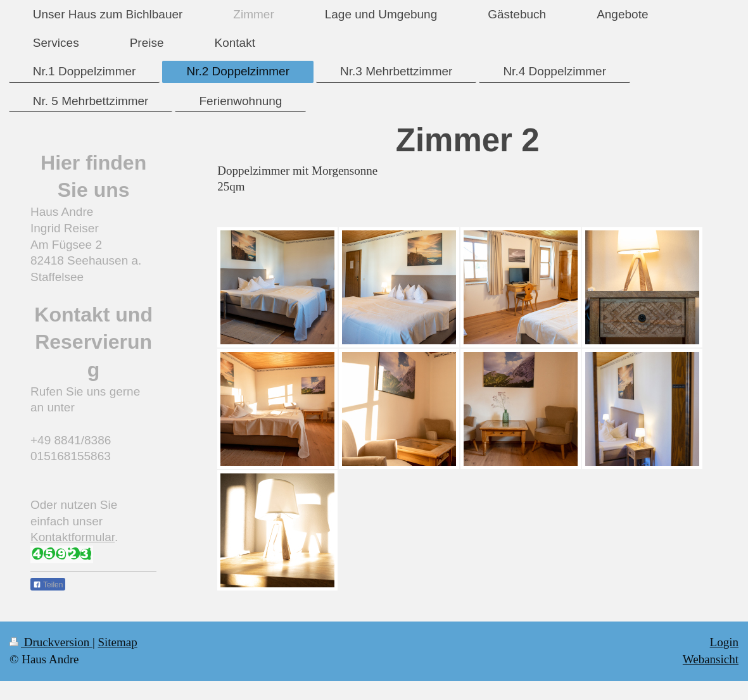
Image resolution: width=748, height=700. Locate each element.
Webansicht (711, 659)
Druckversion (51, 642)
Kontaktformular (73, 537)
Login (724, 642)
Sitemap (117, 642)
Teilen (48, 585)
